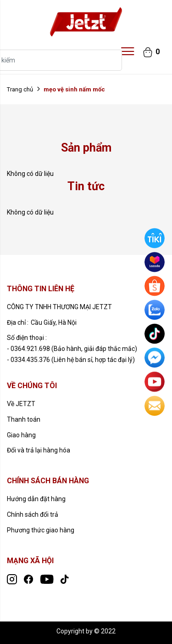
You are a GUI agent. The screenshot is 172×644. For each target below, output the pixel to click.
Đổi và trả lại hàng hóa (39, 450)
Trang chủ (20, 89)
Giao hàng (21, 435)
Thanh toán (24, 419)
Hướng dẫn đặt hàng (36, 499)
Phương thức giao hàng (41, 530)
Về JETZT (21, 404)
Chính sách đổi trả (33, 514)
